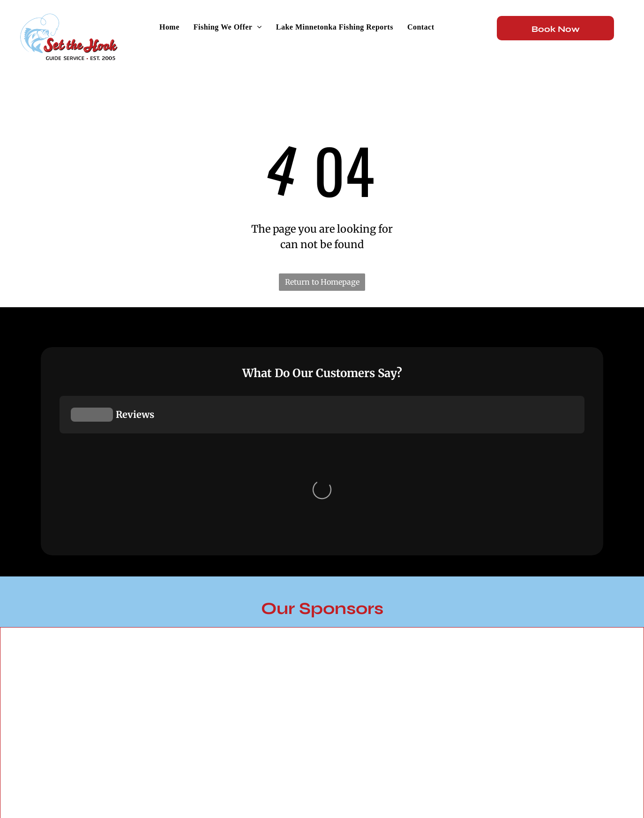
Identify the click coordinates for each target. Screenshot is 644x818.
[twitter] (592, 772)
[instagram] (552, 772)
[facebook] (513, 772)
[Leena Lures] (402, 483)
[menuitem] (169, 27)
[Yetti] (83, 611)
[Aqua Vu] (243, 628)
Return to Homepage (322, 282)
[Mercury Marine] (243, 477)
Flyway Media (136, 778)
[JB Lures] (83, 473)
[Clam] (562, 491)
